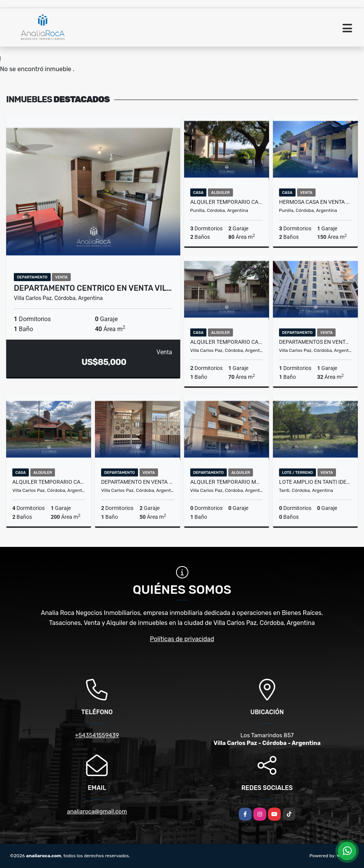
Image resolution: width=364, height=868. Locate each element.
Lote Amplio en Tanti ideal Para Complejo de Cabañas (315, 482)
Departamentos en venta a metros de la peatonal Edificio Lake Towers (315, 342)
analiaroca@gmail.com (97, 811)
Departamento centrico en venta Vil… (93, 288)
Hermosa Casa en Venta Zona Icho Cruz (315, 202)
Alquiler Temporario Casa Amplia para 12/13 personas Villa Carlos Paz (49, 482)
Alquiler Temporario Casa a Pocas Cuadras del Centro (227, 342)
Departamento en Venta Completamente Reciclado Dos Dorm (137, 482)
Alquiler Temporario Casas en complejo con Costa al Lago (227, 202)
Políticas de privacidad (182, 639)
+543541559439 (97, 735)
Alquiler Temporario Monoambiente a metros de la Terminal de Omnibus (227, 482)
